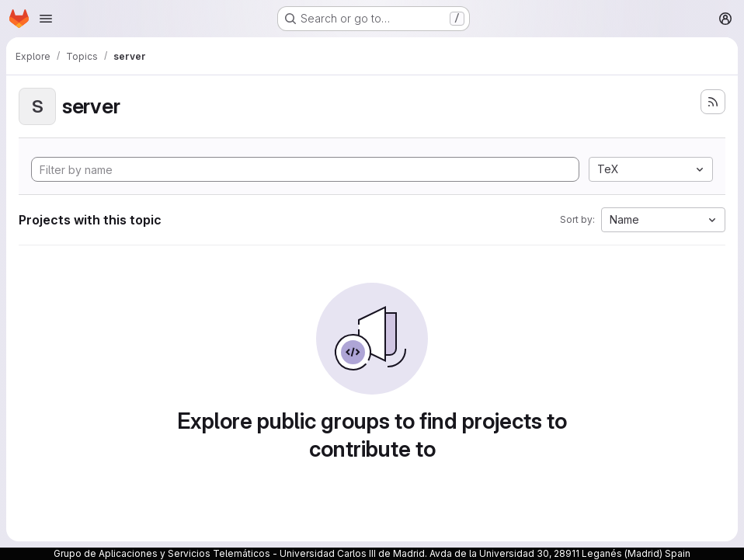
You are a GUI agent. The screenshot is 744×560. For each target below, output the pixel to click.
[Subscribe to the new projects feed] (713, 102)
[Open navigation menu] (46, 19)
